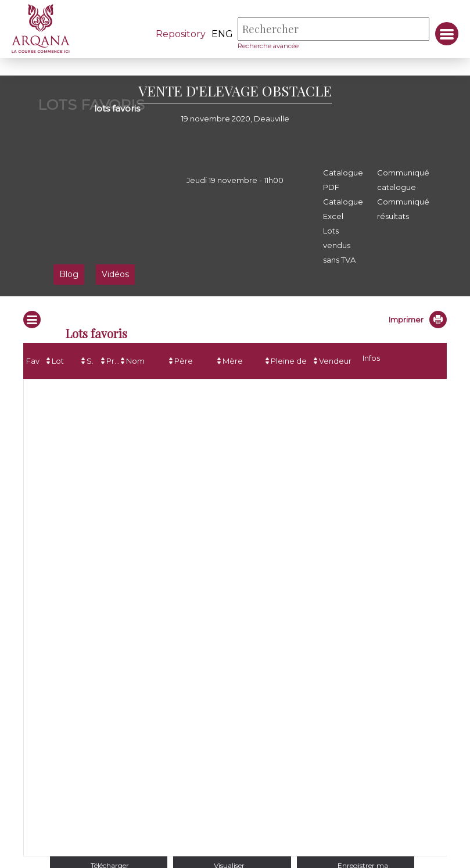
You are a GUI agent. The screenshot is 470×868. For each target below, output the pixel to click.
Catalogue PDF (343, 180)
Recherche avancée (268, 46)
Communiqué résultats (403, 209)
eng (222, 34)
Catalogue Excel (343, 209)
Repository (181, 34)
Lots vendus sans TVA (339, 245)
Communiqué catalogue (403, 180)
